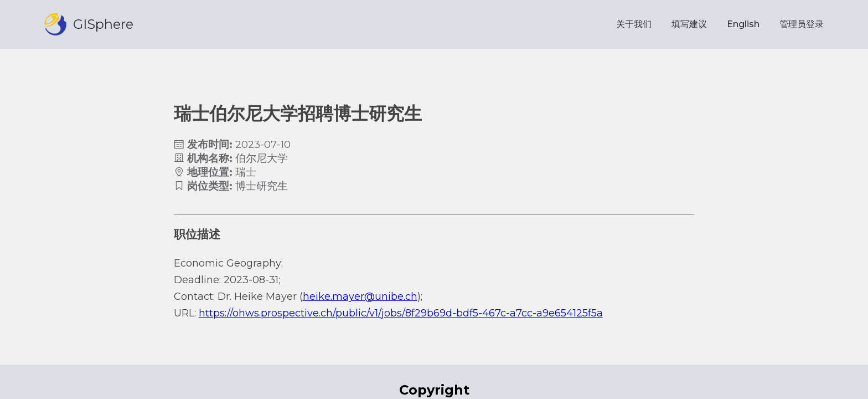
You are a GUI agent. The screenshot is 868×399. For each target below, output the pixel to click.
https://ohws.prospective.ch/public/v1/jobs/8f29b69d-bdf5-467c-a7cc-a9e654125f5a (401, 313)
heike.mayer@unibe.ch (360, 296)
